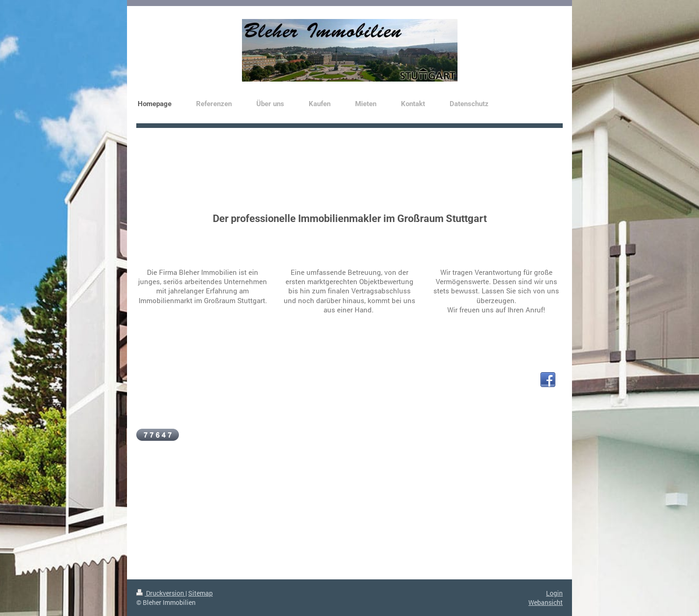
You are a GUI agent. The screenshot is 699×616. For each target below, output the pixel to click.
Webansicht (546, 602)
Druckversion (161, 593)
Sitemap (200, 593)
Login (554, 593)
